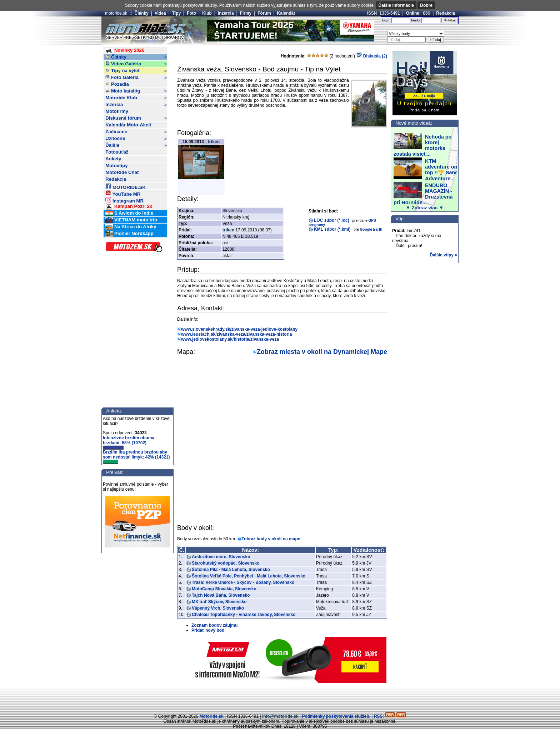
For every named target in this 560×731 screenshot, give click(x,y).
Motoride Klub (136, 98)
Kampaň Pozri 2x (129, 207)
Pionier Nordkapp (129, 234)
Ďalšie (136, 145)
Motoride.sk (211, 716)
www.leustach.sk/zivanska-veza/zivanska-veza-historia (236, 334)
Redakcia (446, 13)
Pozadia (117, 84)
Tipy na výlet (136, 71)
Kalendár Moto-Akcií (128, 125)
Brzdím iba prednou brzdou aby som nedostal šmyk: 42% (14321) (136, 457)
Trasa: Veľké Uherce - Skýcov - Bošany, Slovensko (243, 582)
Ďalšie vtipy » (443, 255)
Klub (207, 13)
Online (413, 13)
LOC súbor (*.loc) (332, 220)
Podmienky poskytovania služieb (335, 716)
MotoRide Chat (122, 172)
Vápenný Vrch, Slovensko (218, 608)
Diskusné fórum (136, 118)
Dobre (426, 5)
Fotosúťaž (117, 152)
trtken (214, 142)
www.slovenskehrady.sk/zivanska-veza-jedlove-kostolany (239, 329)
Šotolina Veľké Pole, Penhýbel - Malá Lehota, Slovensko (249, 576)
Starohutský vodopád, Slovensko (226, 563)
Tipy (176, 13)
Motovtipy (116, 166)
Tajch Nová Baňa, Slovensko (221, 595)
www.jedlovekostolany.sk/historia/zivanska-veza (230, 339)
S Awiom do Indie (129, 213)
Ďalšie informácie (396, 5)
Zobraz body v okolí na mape (271, 539)
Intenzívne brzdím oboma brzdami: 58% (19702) (129, 442)
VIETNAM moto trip (131, 220)
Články (142, 13)
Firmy (246, 13)
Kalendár (286, 13)
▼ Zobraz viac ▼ (425, 208)
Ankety (113, 159)
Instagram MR (124, 200)
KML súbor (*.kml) (332, 229)
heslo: (416, 20)
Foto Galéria (136, 77)
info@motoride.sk (280, 716)
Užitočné (136, 139)
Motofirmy (117, 111)
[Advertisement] (280, 697)
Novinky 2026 (125, 51)
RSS (378, 716)
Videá (160, 13)
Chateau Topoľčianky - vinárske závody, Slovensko (244, 615)
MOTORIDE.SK (125, 186)
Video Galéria (136, 64)
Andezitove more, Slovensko (221, 557)
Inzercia (226, 13)
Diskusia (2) (372, 56)
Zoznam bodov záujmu (214, 625)
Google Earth (371, 229)
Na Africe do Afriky (131, 227)
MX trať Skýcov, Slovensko (219, 602)
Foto (191, 13)
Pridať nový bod (208, 630)
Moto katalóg (136, 91)
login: (386, 20)
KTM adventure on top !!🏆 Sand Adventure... (442, 170)
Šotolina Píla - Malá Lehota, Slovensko (231, 570)
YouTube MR (123, 193)
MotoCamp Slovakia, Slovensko (224, 589)
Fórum (264, 13)
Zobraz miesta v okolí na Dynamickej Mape (322, 352)
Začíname (136, 132)
